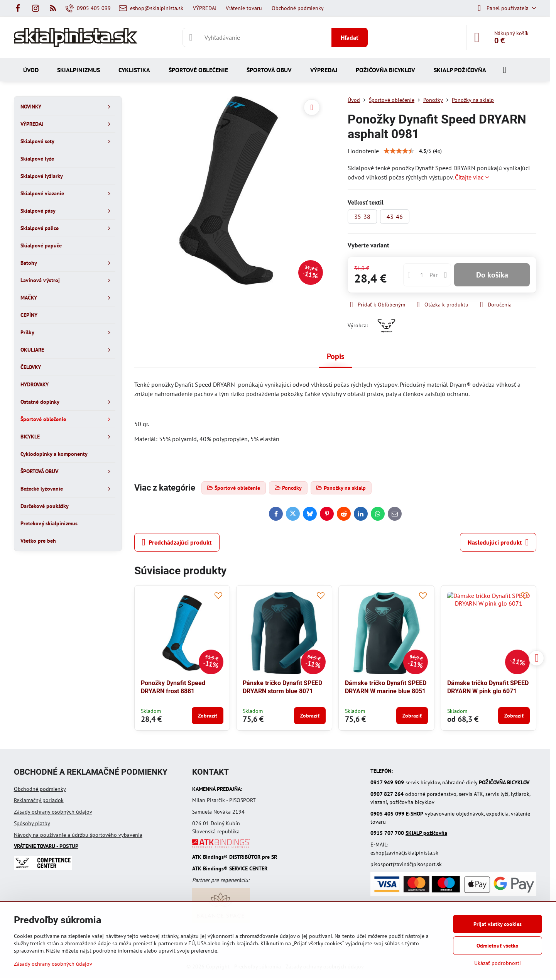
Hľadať (350, 37)
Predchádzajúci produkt (177, 542)
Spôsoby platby (32, 823)
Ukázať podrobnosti (498, 963)
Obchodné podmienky (40, 789)
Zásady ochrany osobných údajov (53, 812)
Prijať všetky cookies (498, 924)
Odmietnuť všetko (498, 946)
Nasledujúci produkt (498, 542)
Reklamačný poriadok (39, 800)
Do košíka (492, 275)
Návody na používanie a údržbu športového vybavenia (78, 835)
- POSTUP (46, 846)
